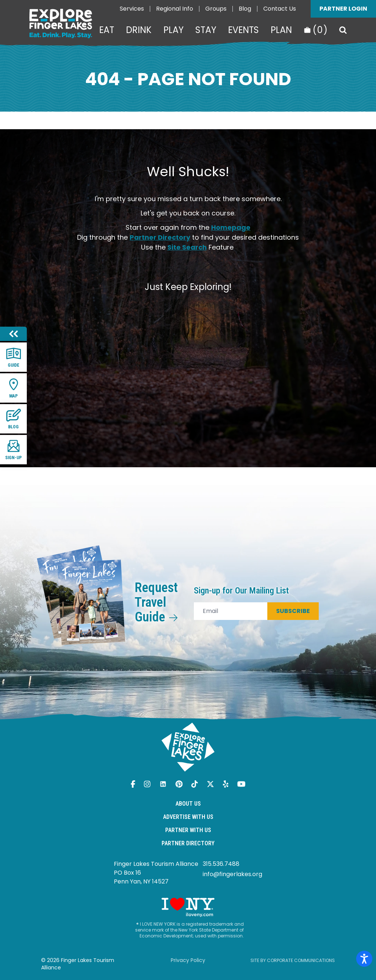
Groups (216, 9)
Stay (206, 30)
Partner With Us (188, 830)
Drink (139, 30)
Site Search (187, 247)
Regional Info (175, 9)
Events (243, 30)
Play (173, 30)
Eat (107, 30)
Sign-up (13, 449)
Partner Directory (160, 237)
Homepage (231, 227)
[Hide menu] (13, 334)
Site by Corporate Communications (293, 960)
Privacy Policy (188, 960)
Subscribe (293, 611)
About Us (188, 804)
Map (14, 388)
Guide (14, 357)
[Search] (343, 30)
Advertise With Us (188, 817)
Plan (281, 30)
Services (132, 9)
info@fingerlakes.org (232, 874)
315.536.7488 (221, 864)
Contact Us (280, 9)
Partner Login (343, 9)
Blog (245, 9)
